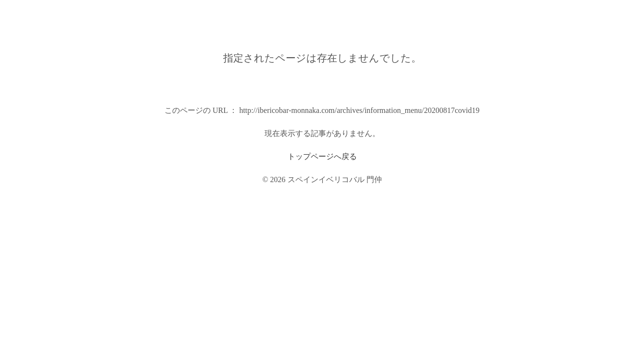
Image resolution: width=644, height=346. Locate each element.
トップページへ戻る (322, 156)
